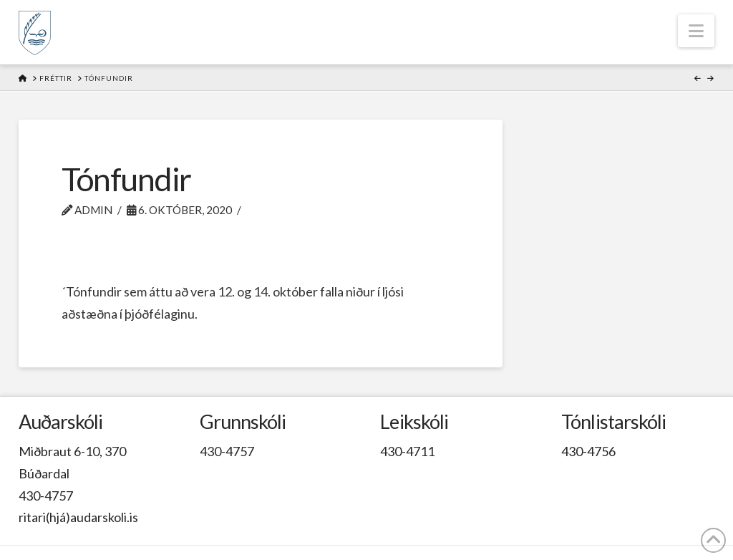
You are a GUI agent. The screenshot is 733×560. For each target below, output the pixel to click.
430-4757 (46, 496)
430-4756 (588, 451)
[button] (696, 31)
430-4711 (407, 451)
